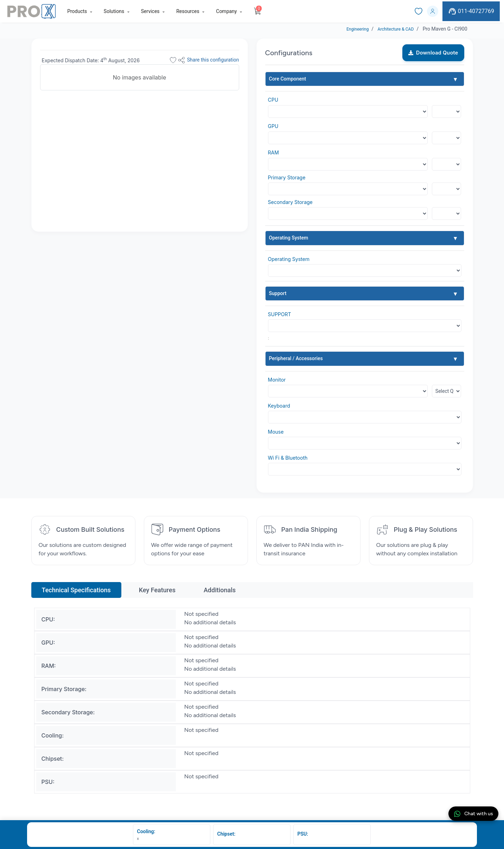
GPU (273, 126)
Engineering (350, 29)
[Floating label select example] (447, 111)
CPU (273, 100)
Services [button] (150, 11)
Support (278, 293)
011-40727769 (471, 11)
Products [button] (77, 11)
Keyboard (279, 406)
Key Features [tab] (157, 590)
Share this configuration (208, 60)
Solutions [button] (114, 11)
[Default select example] (365, 270)
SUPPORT (280, 314)
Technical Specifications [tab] (76, 590)
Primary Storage (287, 177)
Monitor (277, 380)
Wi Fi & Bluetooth (288, 458)
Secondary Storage (290, 202)
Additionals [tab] (220, 590)
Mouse (276, 432)
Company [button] (226, 11)
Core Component (288, 79)
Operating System (289, 238)
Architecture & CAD (393, 29)
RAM (273, 152)
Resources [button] (188, 11)
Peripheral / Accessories (296, 358)
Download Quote (433, 53)
